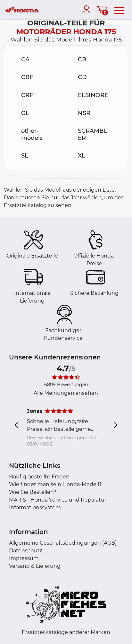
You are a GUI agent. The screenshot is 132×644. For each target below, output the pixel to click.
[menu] (119, 9)
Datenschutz (26, 551)
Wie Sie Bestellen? (33, 492)
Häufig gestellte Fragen (39, 477)
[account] (88, 9)
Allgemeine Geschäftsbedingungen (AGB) (63, 543)
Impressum (24, 558)
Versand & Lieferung (35, 566)
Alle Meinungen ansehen (66, 393)
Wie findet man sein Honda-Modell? (55, 484)
